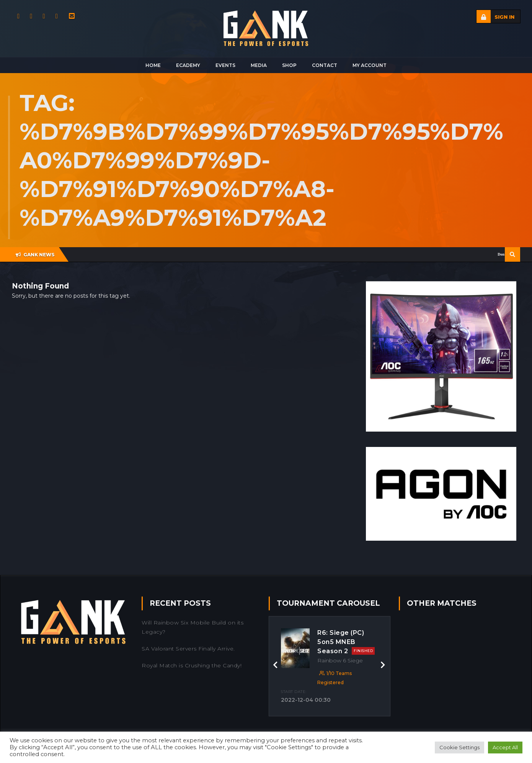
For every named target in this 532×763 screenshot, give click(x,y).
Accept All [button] (505, 747)
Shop (289, 65)
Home (153, 65)
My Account (370, 65)
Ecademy (188, 65)
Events (225, 65)
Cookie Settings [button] (459, 747)
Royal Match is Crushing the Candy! (192, 665)
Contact (325, 65)
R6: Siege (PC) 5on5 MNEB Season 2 (346, 642)
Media (259, 65)
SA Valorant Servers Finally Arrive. (188, 649)
